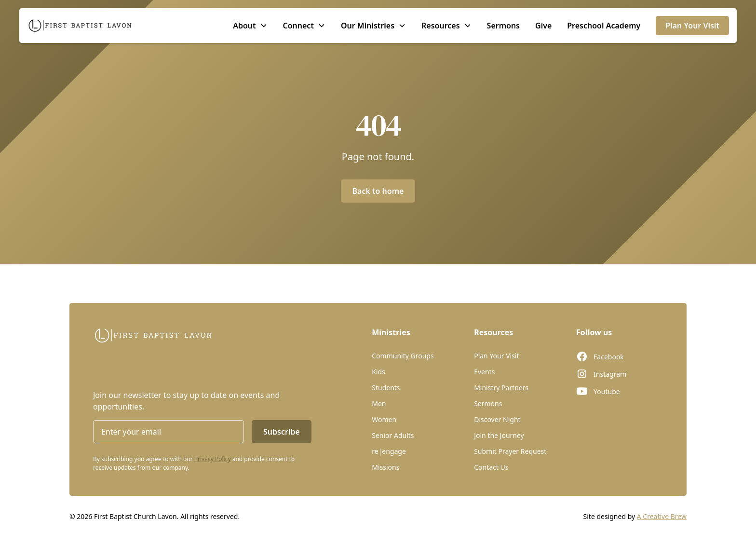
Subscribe (282, 432)
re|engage (389, 451)
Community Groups (403, 356)
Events (484, 372)
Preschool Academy (604, 26)
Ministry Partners (501, 388)
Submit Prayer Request (510, 451)
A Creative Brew (662, 516)
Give (543, 26)
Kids (378, 372)
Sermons (503, 26)
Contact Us (491, 467)
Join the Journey (499, 435)
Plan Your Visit (692, 26)
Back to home (378, 191)
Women (384, 419)
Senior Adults (393, 435)
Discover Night (497, 419)
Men (379, 403)
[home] (80, 26)
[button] (250, 26)
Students (386, 388)
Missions (385, 467)
